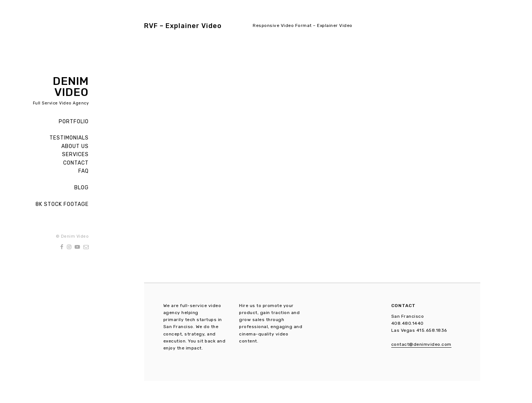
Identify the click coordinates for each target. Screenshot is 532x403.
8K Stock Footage (62, 204)
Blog (81, 188)
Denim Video (71, 87)
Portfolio (74, 122)
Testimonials (69, 138)
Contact (76, 163)
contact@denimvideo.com (421, 344)
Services (75, 154)
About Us (75, 146)
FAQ (83, 171)
